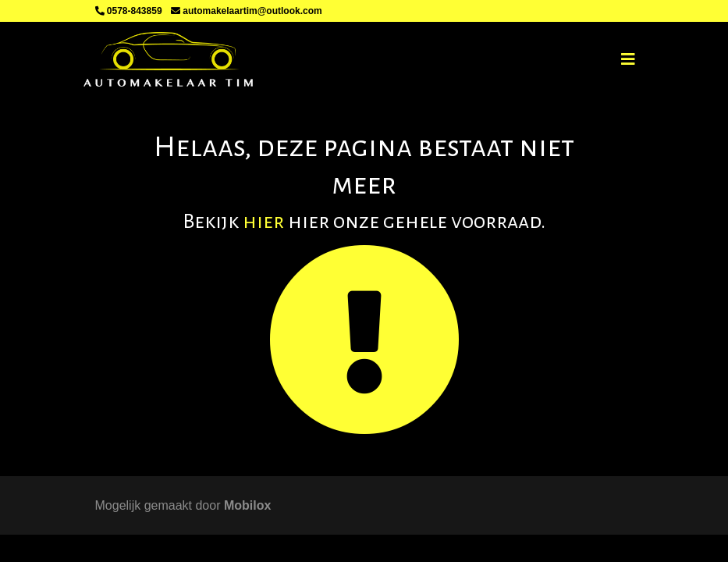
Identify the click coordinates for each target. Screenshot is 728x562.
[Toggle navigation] (628, 59)
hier (263, 222)
